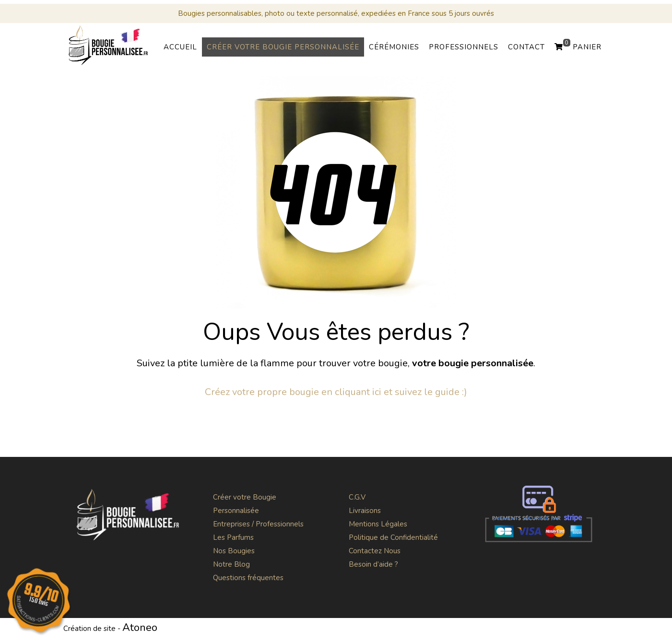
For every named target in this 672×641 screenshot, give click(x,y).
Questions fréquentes (248, 578)
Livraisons (365, 511)
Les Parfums (233, 537)
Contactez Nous (375, 551)
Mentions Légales (378, 524)
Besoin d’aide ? (373, 564)
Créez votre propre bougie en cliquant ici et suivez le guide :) (336, 392)
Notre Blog (231, 564)
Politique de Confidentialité (393, 537)
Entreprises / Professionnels (258, 524)
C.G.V (357, 497)
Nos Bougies (234, 551)
